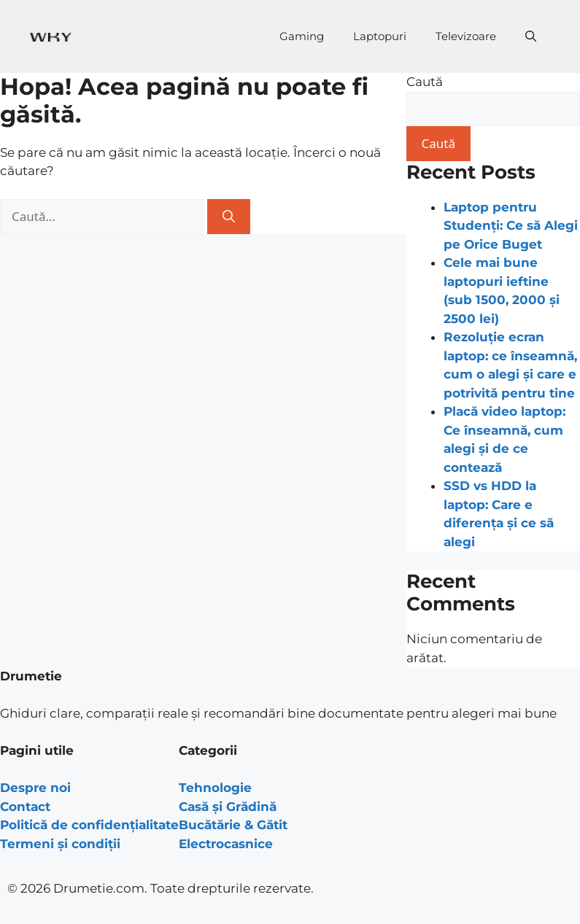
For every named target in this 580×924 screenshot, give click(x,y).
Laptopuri (380, 36)
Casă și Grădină (228, 807)
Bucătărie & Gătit (233, 825)
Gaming (302, 36)
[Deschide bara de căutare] (531, 36)
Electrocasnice (226, 844)
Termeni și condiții (60, 844)
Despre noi (35, 788)
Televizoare (466, 36)
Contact (25, 807)
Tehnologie (215, 788)
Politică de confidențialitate (89, 825)
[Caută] (229, 217)
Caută (425, 82)
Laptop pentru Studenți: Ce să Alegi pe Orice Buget (511, 226)
